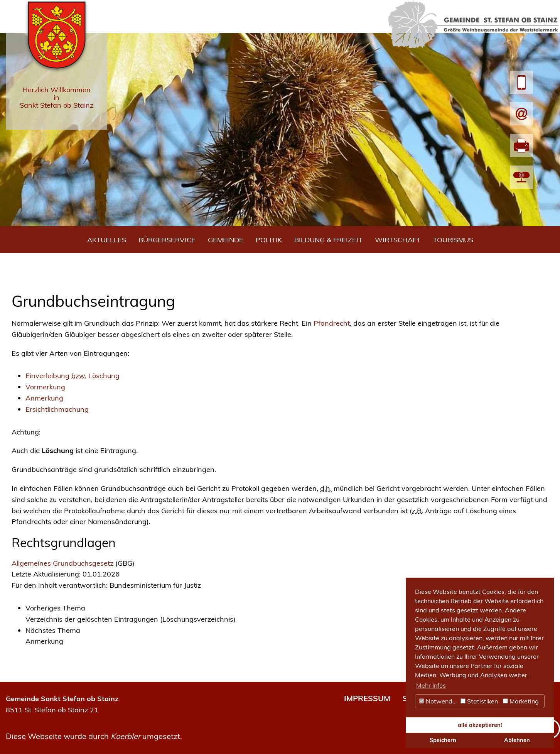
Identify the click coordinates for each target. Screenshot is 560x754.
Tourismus (453, 240)
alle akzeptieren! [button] (480, 725)
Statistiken (479, 701)
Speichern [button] (443, 740)
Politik (269, 240)
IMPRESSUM (367, 698)
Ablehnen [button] (517, 740)
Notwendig (439, 701)
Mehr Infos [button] (431, 685)
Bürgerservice (167, 240)
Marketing (521, 701)
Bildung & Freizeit (328, 240)
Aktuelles (107, 240)
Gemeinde (226, 240)
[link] (287, 614)
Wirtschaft (398, 240)
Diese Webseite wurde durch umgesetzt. (94, 736)
